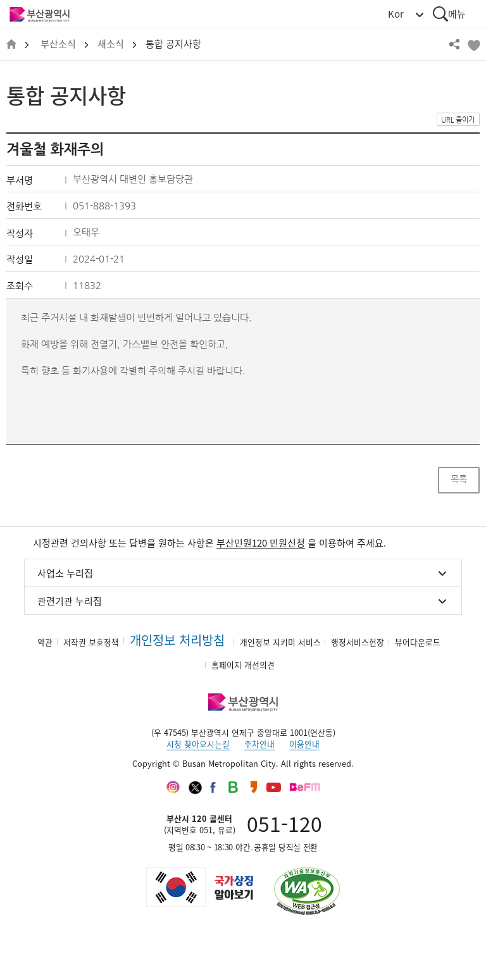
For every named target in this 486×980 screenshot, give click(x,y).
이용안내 (304, 744)
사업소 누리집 (65, 573)
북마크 (473, 44)
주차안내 (259, 744)
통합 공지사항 (173, 44)
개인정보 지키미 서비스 (280, 642)
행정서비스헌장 (358, 642)
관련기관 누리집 (70, 601)
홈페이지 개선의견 (243, 665)
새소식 (111, 44)
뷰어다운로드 (418, 642)
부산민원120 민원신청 (261, 543)
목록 (459, 479)
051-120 (284, 823)
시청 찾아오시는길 (198, 744)
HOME (11, 45)
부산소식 (58, 44)
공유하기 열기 (454, 44)
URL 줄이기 (458, 120)
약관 (45, 642)
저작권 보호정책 (91, 642)
